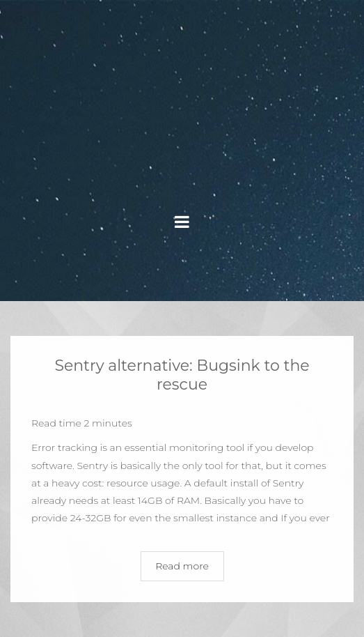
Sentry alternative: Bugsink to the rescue (182, 375)
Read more (182, 566)
